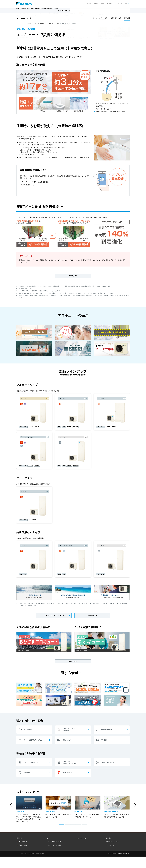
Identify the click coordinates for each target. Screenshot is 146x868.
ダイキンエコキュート (24, 18)
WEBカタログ (63, 261)
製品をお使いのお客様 (55, 847)
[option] (29, 811)
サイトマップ (118, 4)
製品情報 (89, 4)
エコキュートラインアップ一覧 (54, 616)
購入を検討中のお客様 (55, 843)
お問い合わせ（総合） (107, 4)
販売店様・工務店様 (78, 12)
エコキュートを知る (54, 23)
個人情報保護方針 (40, 855)
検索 (126, 4)
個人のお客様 (23, 843)
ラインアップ (97, 18)
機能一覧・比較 (115, 18)
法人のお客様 (23, 847)
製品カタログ (73, 662)
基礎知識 (127, 18)
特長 (106, 18)
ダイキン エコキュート (41, 23)
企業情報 (96, 4)
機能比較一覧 (92, 616)
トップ (18, 23)
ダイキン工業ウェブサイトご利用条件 (25, 855)
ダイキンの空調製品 (27, 23)
